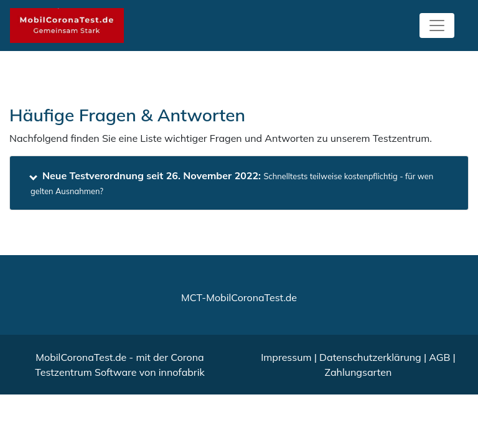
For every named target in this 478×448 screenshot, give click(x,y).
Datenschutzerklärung (370, 357)
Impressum (286, 357)
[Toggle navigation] (437, 26)
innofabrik (182, 372)
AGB (439, 357)
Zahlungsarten (358, 372)
